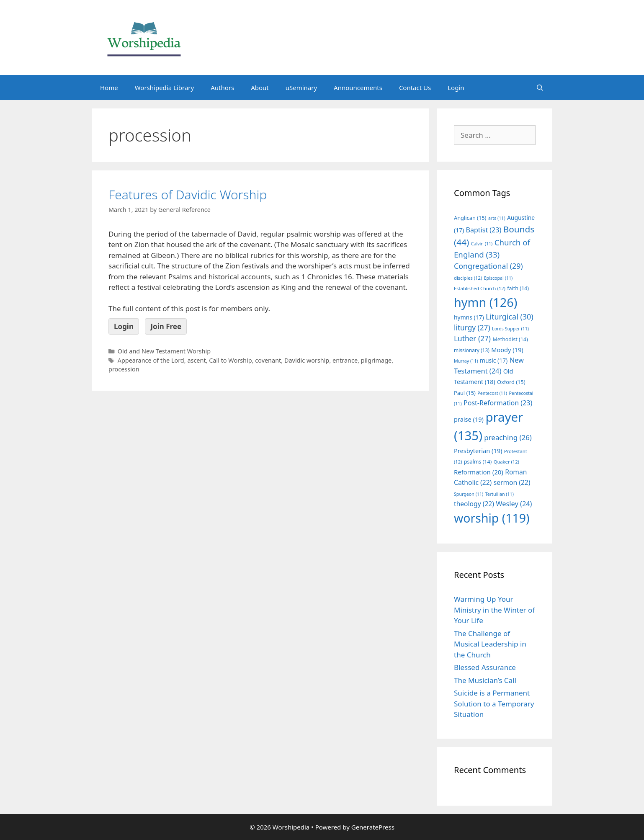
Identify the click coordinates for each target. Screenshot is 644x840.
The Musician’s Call (485, 680)
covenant (268, 360)
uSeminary (301, 88)
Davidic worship (307, 360)
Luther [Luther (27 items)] (472, 339)
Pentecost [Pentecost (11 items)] (492, 393)
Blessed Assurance (485, 667)
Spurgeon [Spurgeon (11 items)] (469, 494)
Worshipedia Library (164, 88)
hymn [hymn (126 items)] (486, 302)
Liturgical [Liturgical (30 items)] (510, 317)
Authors (222, 88)
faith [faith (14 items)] (518, 288)
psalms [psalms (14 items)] (478, 462)
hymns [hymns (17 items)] (469, 317)
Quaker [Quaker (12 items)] (506, 462)
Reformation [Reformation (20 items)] (479, 472)
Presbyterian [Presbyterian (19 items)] (478, 451)
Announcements (358, 88)
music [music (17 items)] (494, 360)
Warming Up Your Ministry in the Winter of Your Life (494, 610)
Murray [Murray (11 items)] (466, 361)
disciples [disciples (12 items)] (468, 278)
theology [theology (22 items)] (474, 504)
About (260, 88)
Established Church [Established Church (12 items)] (480, 288)
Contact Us (415, 88)
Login (456, 88)
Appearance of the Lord (151, 360)
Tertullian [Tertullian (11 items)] (500, 494)
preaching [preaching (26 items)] (508, 437)
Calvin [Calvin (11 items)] (482, 244)
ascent (196, 360)
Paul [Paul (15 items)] (465, 393)
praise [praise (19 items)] (469, 419)
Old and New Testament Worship (164, 351)
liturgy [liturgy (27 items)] (472, 328)
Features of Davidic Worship (188, 195)
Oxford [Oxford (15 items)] (511, 382)
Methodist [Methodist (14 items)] (510, 339)
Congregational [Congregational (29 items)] (488, 266)
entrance (345, 360)
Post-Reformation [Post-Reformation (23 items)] (498, 403)
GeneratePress (373, 827)
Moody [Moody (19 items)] (507, 350)
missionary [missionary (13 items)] (472, 350)
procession (124, 369)
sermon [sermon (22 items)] (512, 482)
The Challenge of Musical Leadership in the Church (490, 644)
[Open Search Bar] (540, 88)
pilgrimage (376, 360)
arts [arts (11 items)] (497, 218)
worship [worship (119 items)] (492, 518)
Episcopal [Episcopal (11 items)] (498, 278)
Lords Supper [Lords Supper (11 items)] (510, 329)
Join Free (166, 326)
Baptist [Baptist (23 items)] (484, 230)
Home (109, 88)
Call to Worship (230, 360)
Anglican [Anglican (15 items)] (470, 218)
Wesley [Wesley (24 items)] (514, 504)
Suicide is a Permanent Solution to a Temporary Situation (494, 703)
